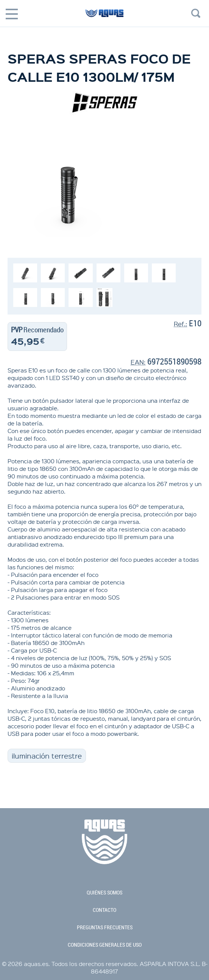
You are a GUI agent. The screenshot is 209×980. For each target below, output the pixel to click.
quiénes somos (104, 893)
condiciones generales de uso (105, 945)
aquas (104, 16)
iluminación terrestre (47, 756)
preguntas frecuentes (105, 927)
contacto (104, 910)
